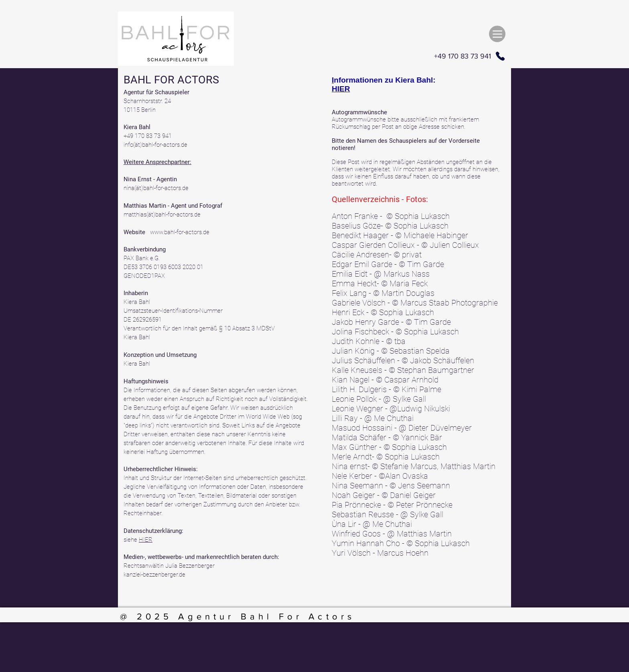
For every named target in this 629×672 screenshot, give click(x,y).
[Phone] (500, 56)
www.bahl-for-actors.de (180, 232)
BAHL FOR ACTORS (171, 80)
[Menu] (497, 34)
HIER (146, 540)
